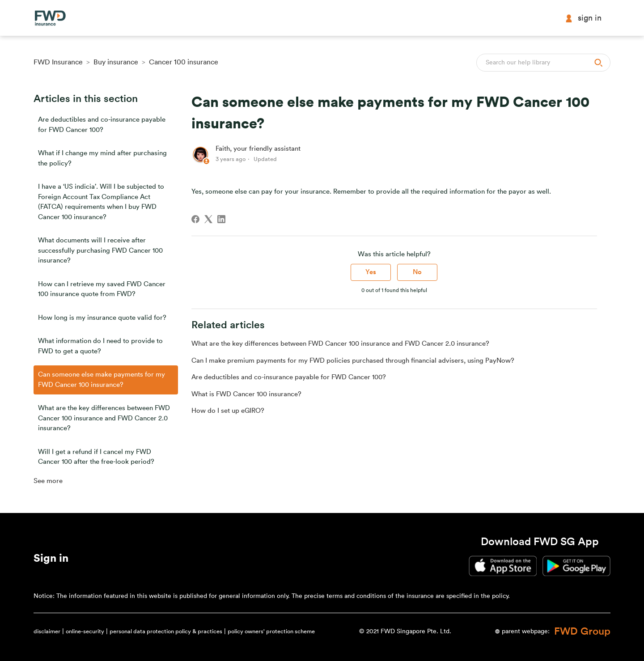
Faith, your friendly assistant (258, 149)
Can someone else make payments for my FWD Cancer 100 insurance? (102, 380)
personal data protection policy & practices (166, 631)
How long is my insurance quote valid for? (102, 318)
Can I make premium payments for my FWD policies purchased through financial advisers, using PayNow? (353, 361)
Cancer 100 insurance (184, 62)
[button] (51, 560)
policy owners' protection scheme (271, 631)
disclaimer (47, 631)
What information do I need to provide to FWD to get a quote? (100, 346)
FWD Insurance (58, 62)
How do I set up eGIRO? (228, 411)
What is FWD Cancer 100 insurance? (246, 394)
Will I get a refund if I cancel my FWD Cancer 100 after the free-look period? (96, 457)
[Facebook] (195, 219)
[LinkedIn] (221, 219)
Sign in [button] (583, 18)
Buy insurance (116, 62)
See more (48, 481)
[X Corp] (208, 219)
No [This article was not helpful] (417, 272)
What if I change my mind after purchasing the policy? (102, 158)
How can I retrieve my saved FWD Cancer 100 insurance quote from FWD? (102, 289)
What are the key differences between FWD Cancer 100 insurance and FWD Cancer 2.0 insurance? (104, 418)
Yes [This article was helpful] (371, 272)
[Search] (543, 63)
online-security (85, 631)
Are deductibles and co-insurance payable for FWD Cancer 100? (102, 125)
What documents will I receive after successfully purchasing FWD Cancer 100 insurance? (100, 250)
